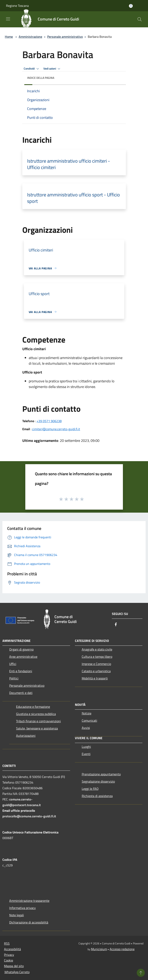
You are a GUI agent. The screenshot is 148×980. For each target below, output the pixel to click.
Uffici (13, 664)
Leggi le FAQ (90, 789)
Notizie (87, 713)
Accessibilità (12, 949)
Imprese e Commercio (96, 664)
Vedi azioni (52, 69)
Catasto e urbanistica (96, 671)
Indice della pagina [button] (41, 78)
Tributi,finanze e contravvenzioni (38, 721)
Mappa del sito (14, 966)
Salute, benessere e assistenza (37, 728)
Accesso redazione (122, 949)
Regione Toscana (17, 6)
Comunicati (89, 720)
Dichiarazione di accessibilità (29, 922)
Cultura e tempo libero (97, 657)
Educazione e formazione (33, 707)
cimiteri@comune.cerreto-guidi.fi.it (56, 429)
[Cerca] (140, 19)
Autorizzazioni (26, 736)
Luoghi (86, 747)
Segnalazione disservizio (98, 781)
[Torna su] (141, 973)
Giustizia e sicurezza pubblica (36, 714)
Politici (14, 678)
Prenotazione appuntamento (101, 774)
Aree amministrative (23, 657)
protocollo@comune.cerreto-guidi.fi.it (29, 816)
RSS (7, 943)
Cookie (9, 960)
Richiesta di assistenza (97, 796)
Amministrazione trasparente (29, 901)
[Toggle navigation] (8, 19)
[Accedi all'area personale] (131, 6)
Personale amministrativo (65, 37)
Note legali (17, 915)
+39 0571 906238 (49, 421)
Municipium (99, 949)
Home (9, 37)
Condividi (32, 69)
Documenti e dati (21, 693)
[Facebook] (116, 625)
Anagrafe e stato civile (97, 649)
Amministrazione (30, 37)
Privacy (9, 955)
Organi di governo (21, 649)
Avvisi (86, 728)
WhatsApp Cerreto (17, 972)
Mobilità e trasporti (95, 678)
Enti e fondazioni (21, 671)
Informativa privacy (22, 908)
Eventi (86, 754)
